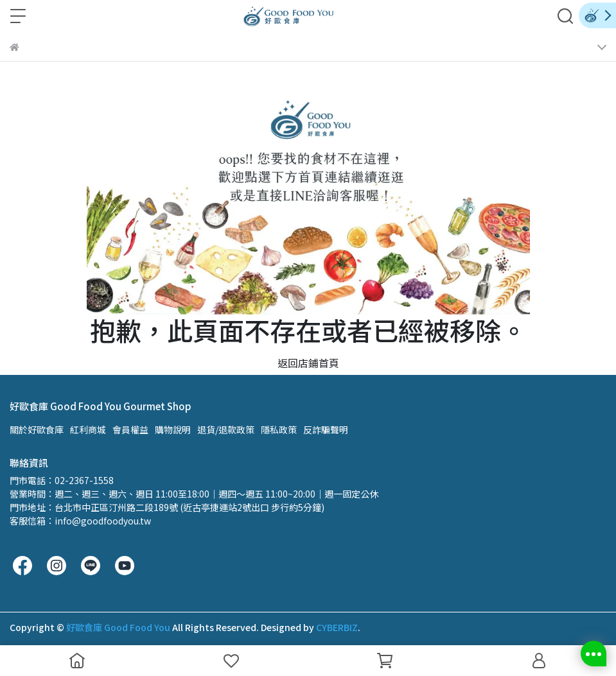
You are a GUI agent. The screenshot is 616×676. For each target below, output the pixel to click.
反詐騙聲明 (326, 429)
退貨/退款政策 (226, 429)
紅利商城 (88, 429)
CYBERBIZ (337, 627)
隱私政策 (279, 429)
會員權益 (130, 429)
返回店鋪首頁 (308, 363)
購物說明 (173, 429)
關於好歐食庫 (37, 429)
